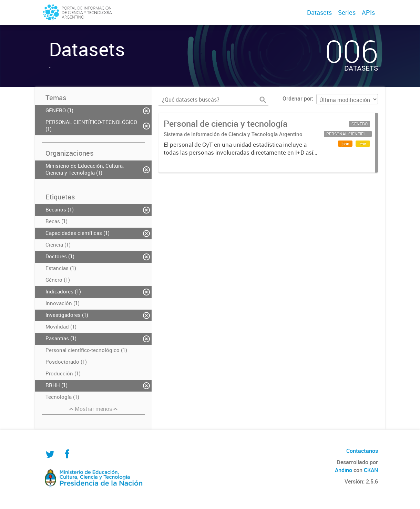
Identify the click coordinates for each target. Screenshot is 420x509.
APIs (368, 12)
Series (347, 12)
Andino (344, 470)
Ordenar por (297, 98)
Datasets (319, 12)
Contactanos (362, 451)
